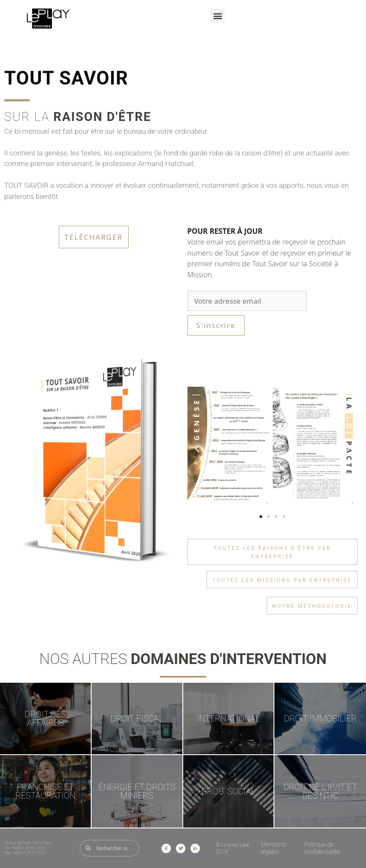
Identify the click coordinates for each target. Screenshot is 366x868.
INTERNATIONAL (228, 719)
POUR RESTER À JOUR (225, 231)
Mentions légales (273, 848)
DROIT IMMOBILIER (320, 719)
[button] (218, 16)
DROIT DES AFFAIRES (45, 719)
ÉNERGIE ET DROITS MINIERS (137, 791)
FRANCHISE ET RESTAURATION (45, 791)
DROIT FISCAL (137, 719)
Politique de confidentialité (322, 848)
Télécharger (94, 237)
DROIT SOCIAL (229, 791)
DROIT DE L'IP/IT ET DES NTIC (320, 791)
